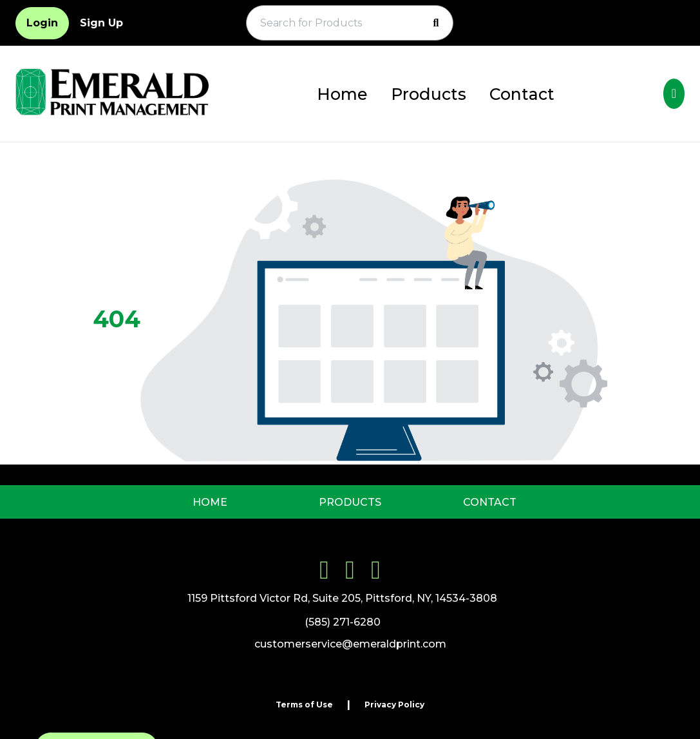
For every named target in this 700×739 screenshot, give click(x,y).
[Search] (436, 23)
